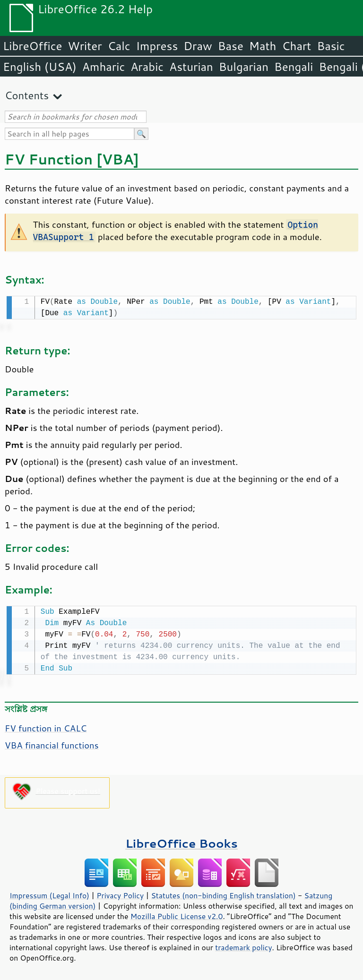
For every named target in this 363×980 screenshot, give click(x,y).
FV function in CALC (46, 726)
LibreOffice (32, 46)
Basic (331, 46)
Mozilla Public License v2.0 (177, 914)
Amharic (104, 67)
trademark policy (243, 946)
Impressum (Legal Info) (49, 894)
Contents (27, 95)
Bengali (294, 67)
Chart (296, 46)
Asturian (191, 67)
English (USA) (40, 67)
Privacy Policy (120, 894)
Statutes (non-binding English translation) (223, 894)
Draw (198, 46)
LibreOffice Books (181, 841)
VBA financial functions (52, 743)
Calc (119, 46)
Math (263, 46)
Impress (157, 46)
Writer (85, 46)
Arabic (147, 67)
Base (231, 46)
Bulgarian (244, 67)
